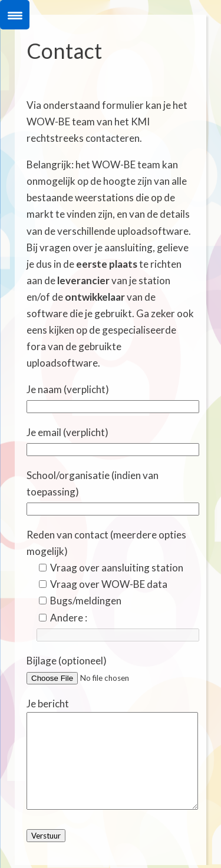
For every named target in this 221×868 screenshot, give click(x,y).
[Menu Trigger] (15, 15)
